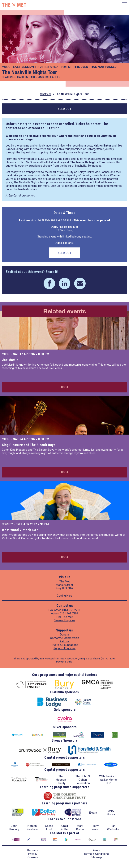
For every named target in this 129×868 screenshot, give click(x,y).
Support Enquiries (64, 648)
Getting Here (65, 596)
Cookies (33, 857)
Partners (33, 850)
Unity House (111, 813)
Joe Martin (10, 360)
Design (60, 662)
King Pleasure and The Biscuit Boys (29, 445)
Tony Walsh (96, 828)
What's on (46, 94)
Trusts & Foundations (65, 645)
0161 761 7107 (69, 613)
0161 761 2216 (71, 610)
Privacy (33, 854)
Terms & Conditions (96, 854)
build (70, 662)
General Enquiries (64, 620)
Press (96, 850)
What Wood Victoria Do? (20, 530)
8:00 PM (44, 354)
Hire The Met (65, 617)
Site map (96, 857)
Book (65, 387)
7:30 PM (43, 524)
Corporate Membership (65, 638)
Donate (64, 635)
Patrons (65, 641)
